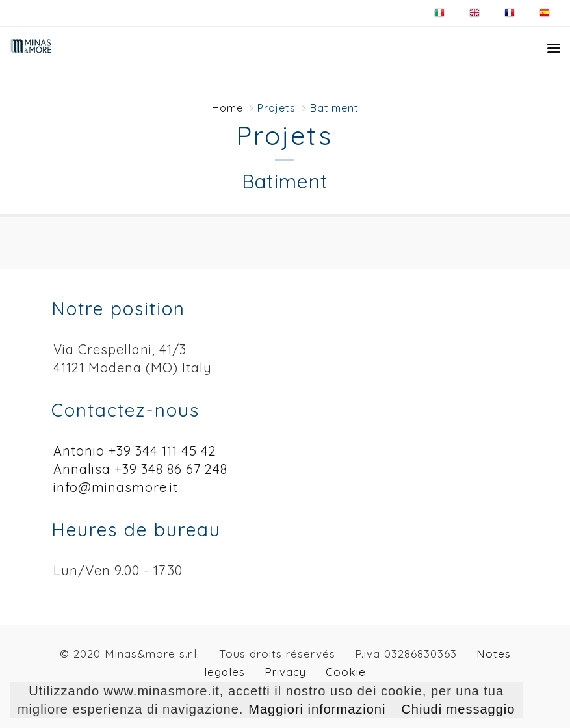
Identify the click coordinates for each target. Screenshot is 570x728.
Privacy (285, 672)
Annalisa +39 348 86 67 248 (140, 469)
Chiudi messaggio (458, 709)
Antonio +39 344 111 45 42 (135, 451)
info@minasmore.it (116, 487)
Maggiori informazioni (317, 709)
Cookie (346, 672)
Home (227, 108)
